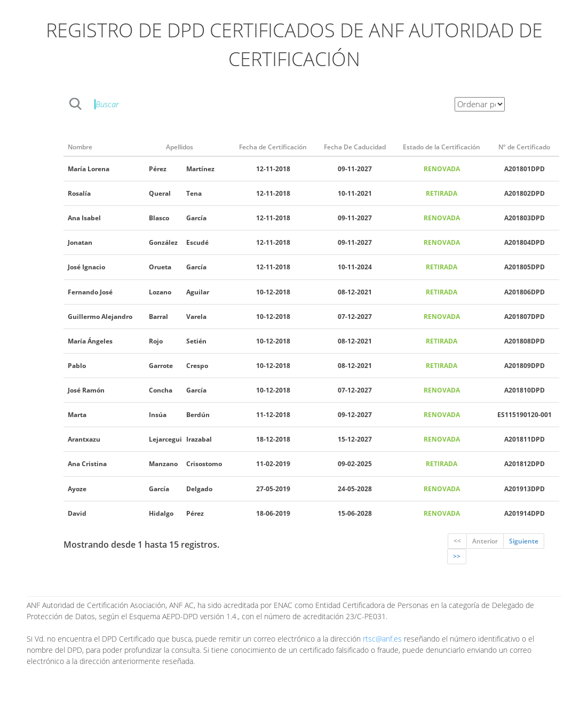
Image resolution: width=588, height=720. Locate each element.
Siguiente (524, 541)
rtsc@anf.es (382, 639)
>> (457, 557)
